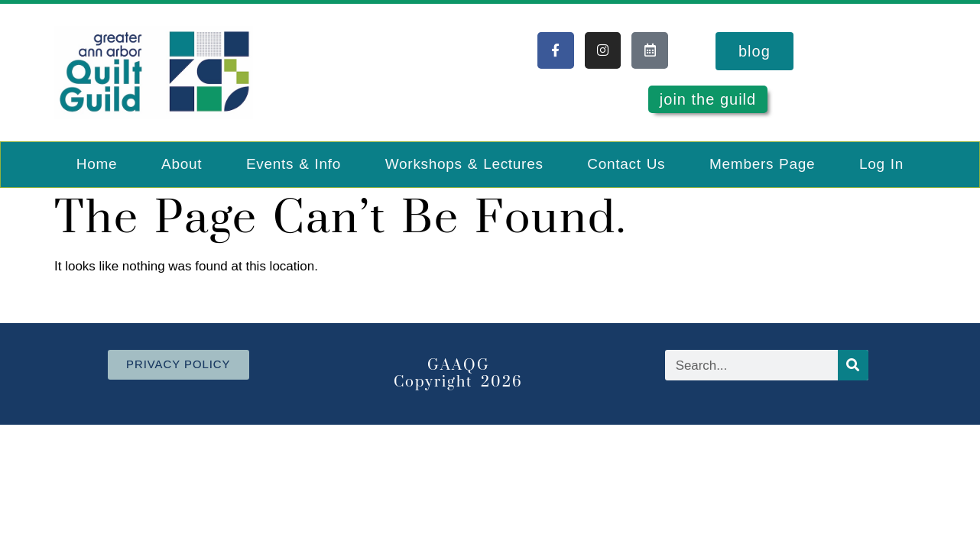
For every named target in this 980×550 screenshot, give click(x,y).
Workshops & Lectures (464, 164)
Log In (881, 164)
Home (97, 164)
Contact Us (626, 164)
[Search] (853, 365)
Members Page (762, 164)
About (182, 164)
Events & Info (294, 164)
